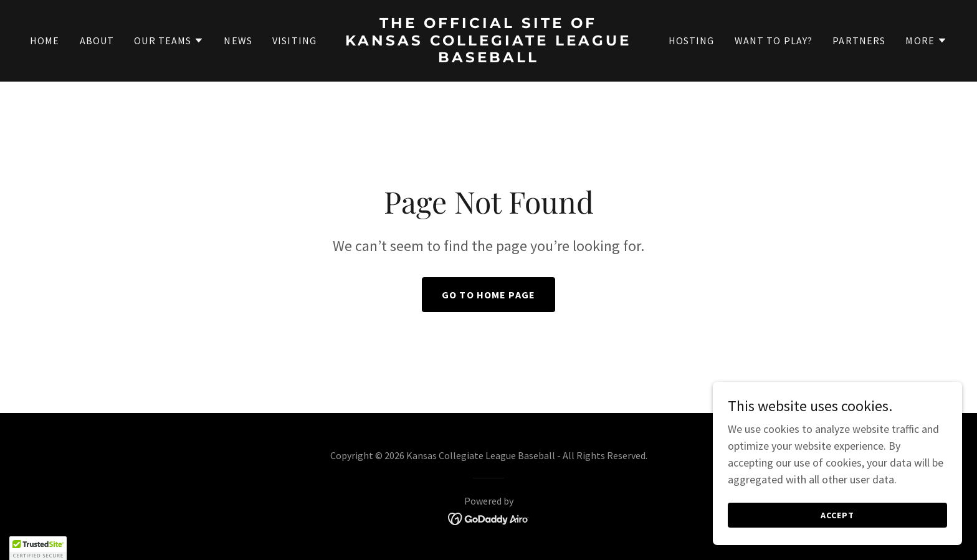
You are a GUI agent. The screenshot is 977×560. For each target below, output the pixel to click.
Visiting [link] (294, 40)
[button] (169, 40)
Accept (837, 515)
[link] (489, 58)
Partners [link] (859, 40)
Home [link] (45, 40)
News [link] (238, 40)
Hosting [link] (692, 40)
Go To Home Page (488, 295)
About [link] (97, 40)
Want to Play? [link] (774, 40)
